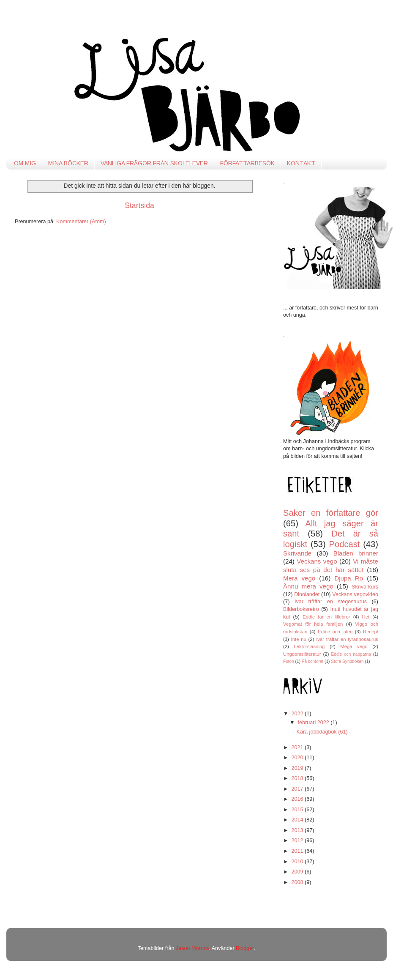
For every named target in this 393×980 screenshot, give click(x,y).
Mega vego (354, 646)
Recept (371, 632)
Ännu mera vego (308, 586)
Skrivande (297, 553)
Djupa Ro (349, 578)
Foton (289, 661)
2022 (298, 714)
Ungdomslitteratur (302, 654)
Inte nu (299, 639)
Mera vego (299, 578)
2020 (298, 758)
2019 (298, 768)
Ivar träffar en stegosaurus (331, 602)
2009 (298, 872)
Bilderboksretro (301, 609)
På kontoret (313, 661)
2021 (298, 747)
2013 (298, 830)
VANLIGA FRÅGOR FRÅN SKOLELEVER (154, 163)
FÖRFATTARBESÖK (247, 163)
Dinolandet (307, 594)
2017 (298, 789)
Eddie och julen (335, 632)
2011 (298, 851)
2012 (298, 840)
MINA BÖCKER (68, 163)
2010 (298, 862)
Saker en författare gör (331, 513)
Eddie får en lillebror (326, 617)
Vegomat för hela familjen (313, 624)
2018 (298, 778)
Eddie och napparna (351, 654)
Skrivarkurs (365, 587)
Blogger (245, 948)
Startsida (139, 205)
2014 (298, 820)
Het (366, 617)
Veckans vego (317, 561)
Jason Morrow (192, 948)
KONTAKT (301, 163)
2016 (298, 799)
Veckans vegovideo (355, 594)
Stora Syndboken (347, 661)
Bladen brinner (356, 553)
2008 (298, 882)
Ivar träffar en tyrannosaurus (347, 639)
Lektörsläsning (309, 646)
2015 (298, 810)
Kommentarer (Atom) (81, 222)
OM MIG (25, 163)
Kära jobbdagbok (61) (322, 732)
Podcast (345, 544)
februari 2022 (314, 723)
